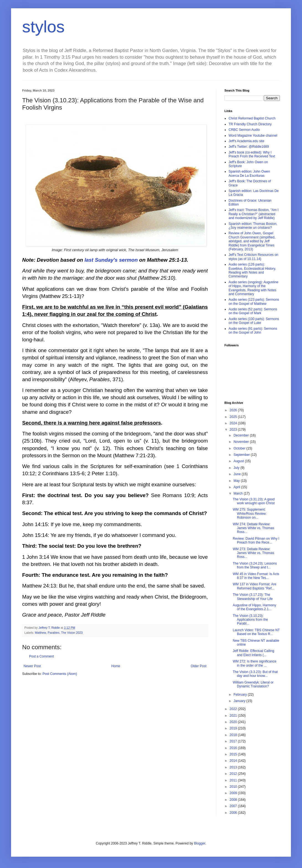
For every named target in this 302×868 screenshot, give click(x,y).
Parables (54, 633)
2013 (234, 767)
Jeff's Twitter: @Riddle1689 (249, 147)
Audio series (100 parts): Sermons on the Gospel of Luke (254, 321)
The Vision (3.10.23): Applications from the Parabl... (250, 620)
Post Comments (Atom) (60, 674)
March (239, 493)
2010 (234, 787)
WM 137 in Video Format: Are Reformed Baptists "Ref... (254, 586)
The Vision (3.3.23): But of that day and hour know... (255, 674)
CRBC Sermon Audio (244, 130)
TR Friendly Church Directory (250, 124)
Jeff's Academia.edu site (246, 141)
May (237, 481)
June (238, 474)
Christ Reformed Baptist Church (252, 118)
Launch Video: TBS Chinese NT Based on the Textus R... (256, 632)
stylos (43, 27)
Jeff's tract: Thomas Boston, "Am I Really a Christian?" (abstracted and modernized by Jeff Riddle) (254, 214)
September (242, 455)
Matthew (40, 633)
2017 (234, 741)
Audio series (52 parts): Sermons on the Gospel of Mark (253, 311)
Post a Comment (41, 656)
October (240, 448)
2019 (234, 728)
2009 (234, 793)
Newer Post (32, 666)
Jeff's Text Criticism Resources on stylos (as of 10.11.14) (253, 257)
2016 (234, 748)
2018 (234, 735)
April (237, 487)
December (242, 435)
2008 (234, 800)
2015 (234, 754)
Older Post (199, 666)
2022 (234, 709)
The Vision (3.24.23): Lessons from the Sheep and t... (255, 565)
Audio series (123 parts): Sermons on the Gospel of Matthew (254, 302)
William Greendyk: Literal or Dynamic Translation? (253, 684)
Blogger (200, 843)
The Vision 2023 (72, 633)
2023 (234, 430)
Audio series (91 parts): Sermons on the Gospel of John (253, 331)
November (242, 442)
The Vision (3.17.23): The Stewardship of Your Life (253, 597)
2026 (234, 410)
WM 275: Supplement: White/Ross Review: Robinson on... (250, 514)
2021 (234, 716)
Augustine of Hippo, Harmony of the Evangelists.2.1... (254, 607)
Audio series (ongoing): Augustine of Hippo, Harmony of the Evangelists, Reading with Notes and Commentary (253, 288)
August (239, 461)
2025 (234, 417)
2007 (234, 806)
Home (116, 666)
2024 (234, 423)
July (237, 468)
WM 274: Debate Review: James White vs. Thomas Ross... (253, 528)
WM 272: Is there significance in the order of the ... (254, 663)
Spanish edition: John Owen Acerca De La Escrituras (249, 173)
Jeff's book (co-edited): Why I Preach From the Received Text (252, 154)
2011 (234, 780)
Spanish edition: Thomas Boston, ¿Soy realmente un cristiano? (253, 226)
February (241, 695)
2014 (234, 761)
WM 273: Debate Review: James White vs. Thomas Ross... (253, 553)
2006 (234, 813)
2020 (234, 722)
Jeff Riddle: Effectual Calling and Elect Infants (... (254, 653)
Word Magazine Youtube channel (253, 136)
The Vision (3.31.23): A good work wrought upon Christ (254, 501)
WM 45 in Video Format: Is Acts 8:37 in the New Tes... (256, 576)
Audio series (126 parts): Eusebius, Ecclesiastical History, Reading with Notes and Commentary (252, 270)
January (240, 701)
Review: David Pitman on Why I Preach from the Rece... (256, 540)
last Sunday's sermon (111, 260)
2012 (234, 774)
